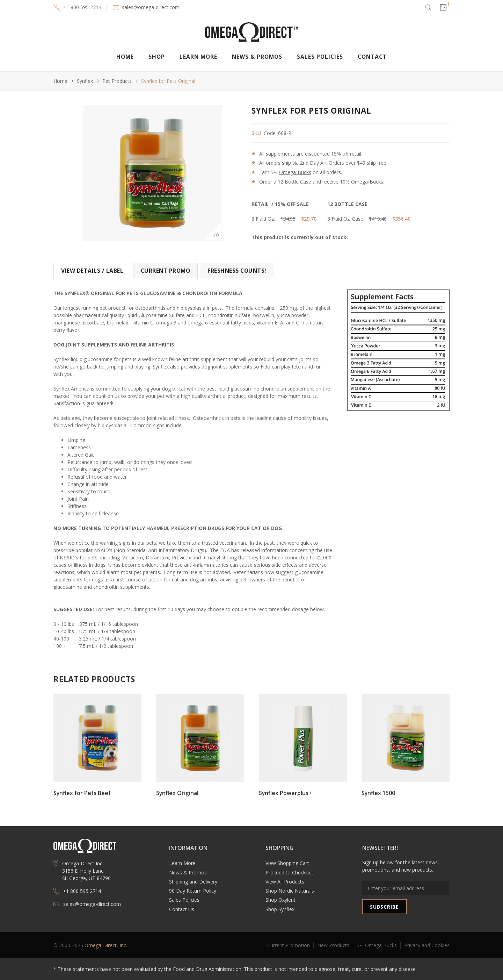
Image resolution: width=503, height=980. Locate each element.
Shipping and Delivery (193, 882)
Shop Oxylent (280, 900)
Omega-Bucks (295, 172)
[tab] (92, 271)
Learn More (182, 863)
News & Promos (188, 872)
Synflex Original (177, 793)
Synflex (85, 81)
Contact (372, 57)
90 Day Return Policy (193, 891)
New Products (333, 945)
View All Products (285, 882)
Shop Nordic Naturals (290, 891)
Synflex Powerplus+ (285, 793)
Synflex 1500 (378, 793)
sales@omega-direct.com (151, 7)
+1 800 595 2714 (82, 7)
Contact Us (182, 909)
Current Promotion (289, 945)
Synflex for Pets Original (168, 81)
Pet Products (117, 81)
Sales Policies (320, 57)
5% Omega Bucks (377, 945)
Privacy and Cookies (427, 945)
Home (125, 57)
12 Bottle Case (294, 182)
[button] (443, 7)
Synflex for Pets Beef (82, 793)
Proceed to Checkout (289, 872)
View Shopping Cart (287, 863)
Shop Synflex (280, 909)
